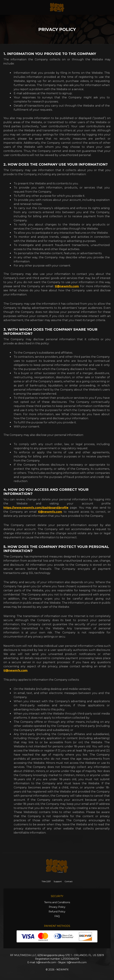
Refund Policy (57, 912)
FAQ (57, 916)
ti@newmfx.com (67, 286)
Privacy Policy (57, 907)
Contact (69, 881)
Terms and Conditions (57, 902)
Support (58, 881)
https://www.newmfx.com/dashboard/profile (36, 508)
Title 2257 (46, 881)
